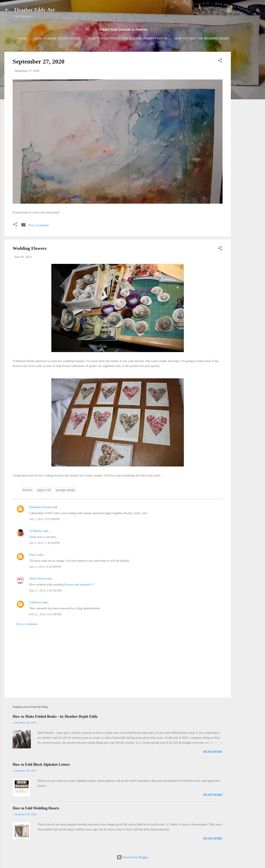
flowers (27, 490)
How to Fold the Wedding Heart (202, 38)
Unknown (35, 602)
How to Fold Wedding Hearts (36, 808)
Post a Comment (27, 624)
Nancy (33, 555)
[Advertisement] (247, 117)
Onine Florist (37, 578)
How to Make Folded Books (57, 38)
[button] (220, 61)
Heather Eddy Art (35, 10)
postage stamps (66, 490)
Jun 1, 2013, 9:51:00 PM (44, 519)
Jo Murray (36, 531)
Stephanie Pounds (40, 507)
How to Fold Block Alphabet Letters (41, 765)
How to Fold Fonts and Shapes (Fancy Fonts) (128, 38)
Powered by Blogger (132, 857)
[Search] (258, 11)
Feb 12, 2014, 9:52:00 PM (45, 614)
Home (22, 38)
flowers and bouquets (78, 584)
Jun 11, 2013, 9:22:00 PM (45, 567)
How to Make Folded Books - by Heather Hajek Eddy (55, 717)
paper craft (44, 490)
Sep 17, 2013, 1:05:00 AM (45, 590)
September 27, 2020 (39, 61)
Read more (213, 752)
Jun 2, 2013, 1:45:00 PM (44, 543)
